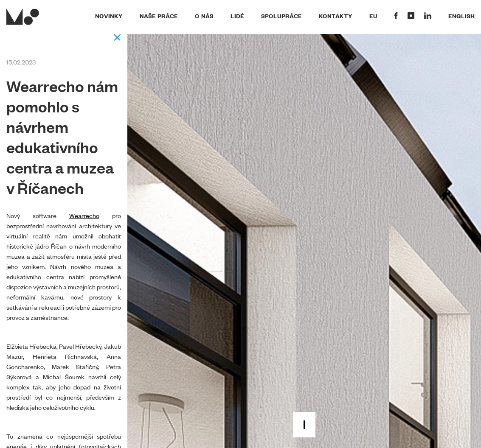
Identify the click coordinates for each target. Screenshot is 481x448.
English (461, 16)
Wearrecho (84, 215)
